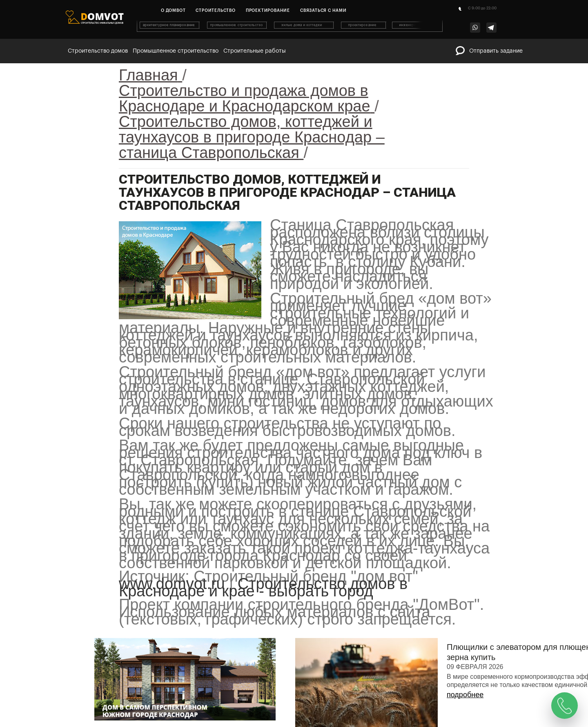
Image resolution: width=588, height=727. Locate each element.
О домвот (173, 11)
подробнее (465, 695)
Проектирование (268, 11)
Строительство (215, 11)
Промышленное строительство (176, 51)
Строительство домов (98, 51)
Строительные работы (255, 51)
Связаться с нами (323, 11)
